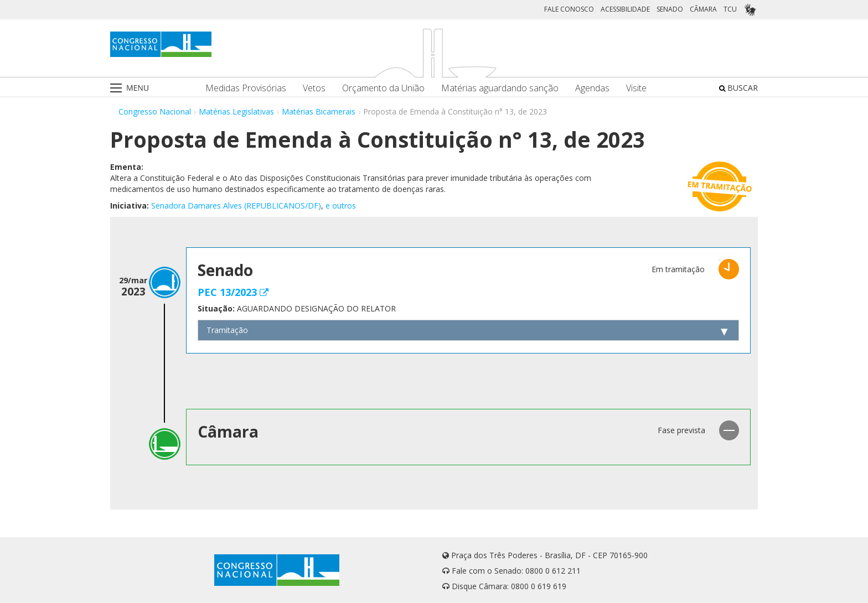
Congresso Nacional (155, 111)
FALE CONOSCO (569, 9)
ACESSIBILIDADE (625, 9)
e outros (341, 206)
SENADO (670, 9)
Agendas (592, 88)
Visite (636, 88)
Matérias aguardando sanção (500, 88)
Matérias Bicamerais (319, 111)
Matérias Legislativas (236, 111)
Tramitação (227, 330)
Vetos (314, 88)
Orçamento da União (383, 88)
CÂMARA (703, 9)
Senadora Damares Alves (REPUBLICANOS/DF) (236, 206)
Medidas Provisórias (246, 88)
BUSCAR (738, 88)
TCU (730, 9)
